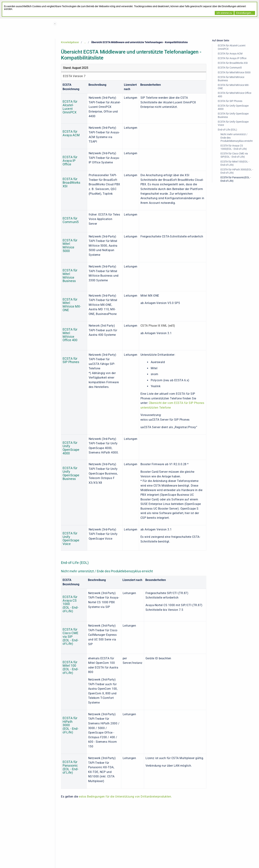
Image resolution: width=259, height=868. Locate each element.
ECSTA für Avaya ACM (230, 54)
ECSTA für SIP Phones (230, 101)
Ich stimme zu (224, 13)
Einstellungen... (245, 13)
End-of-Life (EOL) (227, 130)
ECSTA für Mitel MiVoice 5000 (234, 72)
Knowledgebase (70, 42)
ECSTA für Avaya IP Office (232, 58)
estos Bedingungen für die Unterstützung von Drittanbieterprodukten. (125, 797)
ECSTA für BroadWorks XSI (233, 63)
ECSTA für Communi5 (230, 68)
